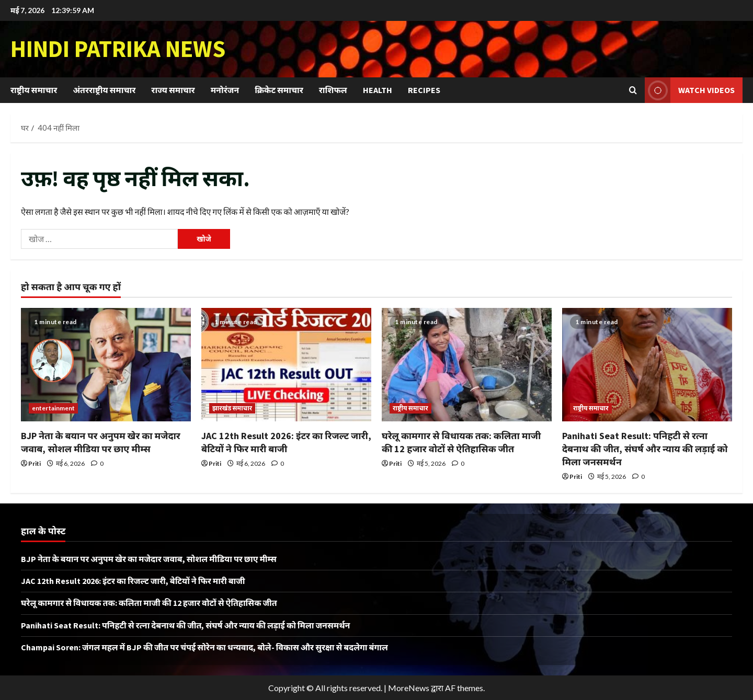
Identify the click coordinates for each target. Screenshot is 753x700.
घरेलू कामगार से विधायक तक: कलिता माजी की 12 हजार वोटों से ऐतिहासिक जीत (149, 603)
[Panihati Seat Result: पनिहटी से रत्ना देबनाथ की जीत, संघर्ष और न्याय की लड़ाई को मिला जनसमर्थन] (647, 365)
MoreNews (409, 688)
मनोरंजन (225, 90)
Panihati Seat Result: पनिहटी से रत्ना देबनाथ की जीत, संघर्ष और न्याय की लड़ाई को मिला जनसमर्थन (645, 449)
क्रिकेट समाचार (279, 90)
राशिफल (333, 90)
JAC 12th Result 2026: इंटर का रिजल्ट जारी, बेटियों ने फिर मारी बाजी (133, 581)
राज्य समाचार (173, 90)
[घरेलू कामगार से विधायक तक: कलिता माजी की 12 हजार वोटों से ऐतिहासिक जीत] (467, 365)
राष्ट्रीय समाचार (34, 90)
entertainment (53, 408)
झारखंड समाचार (232, 408)
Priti (35, 463)
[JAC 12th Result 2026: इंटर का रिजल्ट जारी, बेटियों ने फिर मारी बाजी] (286, 365)
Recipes (424, 90)
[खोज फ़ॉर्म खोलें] (633, 90)
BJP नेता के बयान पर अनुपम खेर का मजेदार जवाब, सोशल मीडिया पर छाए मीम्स (149, 559)
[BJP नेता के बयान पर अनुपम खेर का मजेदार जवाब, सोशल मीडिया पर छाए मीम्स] (106, 365)
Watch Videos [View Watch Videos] (690, 90)
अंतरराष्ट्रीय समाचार (104, 90)
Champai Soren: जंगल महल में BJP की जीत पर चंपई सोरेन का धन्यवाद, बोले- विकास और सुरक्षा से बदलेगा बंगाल (204, 647)
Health (378, 90)
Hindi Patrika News (118, 49)
